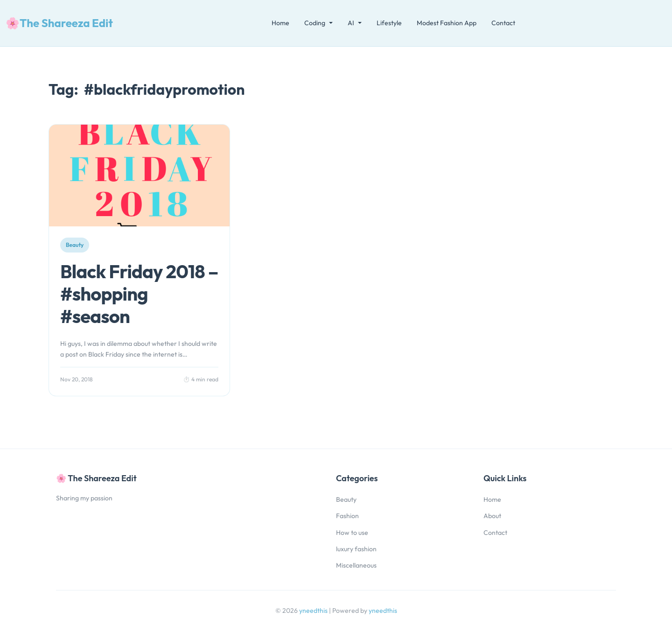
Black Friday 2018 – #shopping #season (139, 294)
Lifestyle (389, 23)
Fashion (347, 516)
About (492, 516)
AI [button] (351, 23)
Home (280, 23)
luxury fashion (356, 549)
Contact (503, 23)
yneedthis (314, 611)
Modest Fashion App (447, 23)
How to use (352, 533)
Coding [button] (315, 23)
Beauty (346, 499)
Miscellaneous (356, 565)
